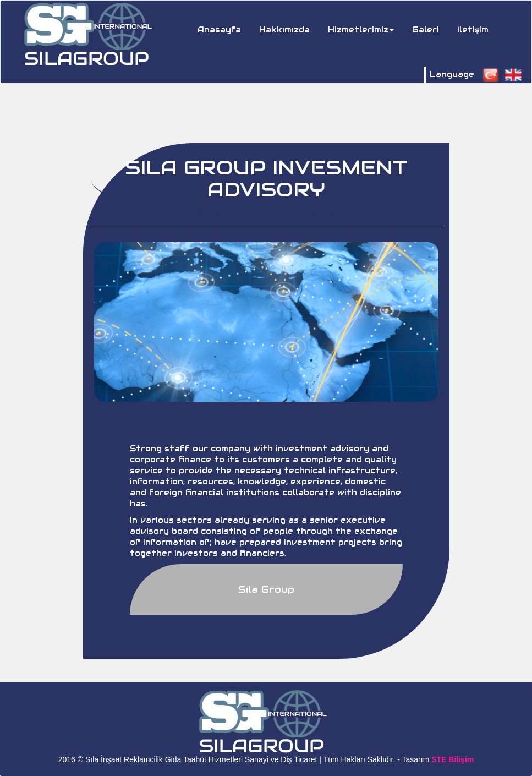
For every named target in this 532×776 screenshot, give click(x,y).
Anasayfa (223, 29)
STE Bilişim (453, 759)
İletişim (473, 30)
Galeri (426, 30)
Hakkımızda (284, 30)
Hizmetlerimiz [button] (361, 30)
